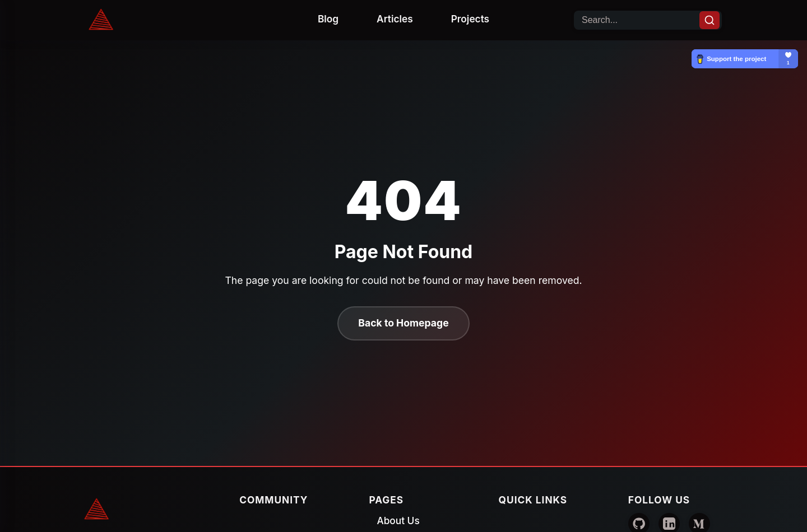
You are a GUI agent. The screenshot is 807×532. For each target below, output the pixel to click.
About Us (398, 521)
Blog (328, 19)
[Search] (709, 20)
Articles (395, 19)
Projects (470, 19)
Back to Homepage (403, 323)
